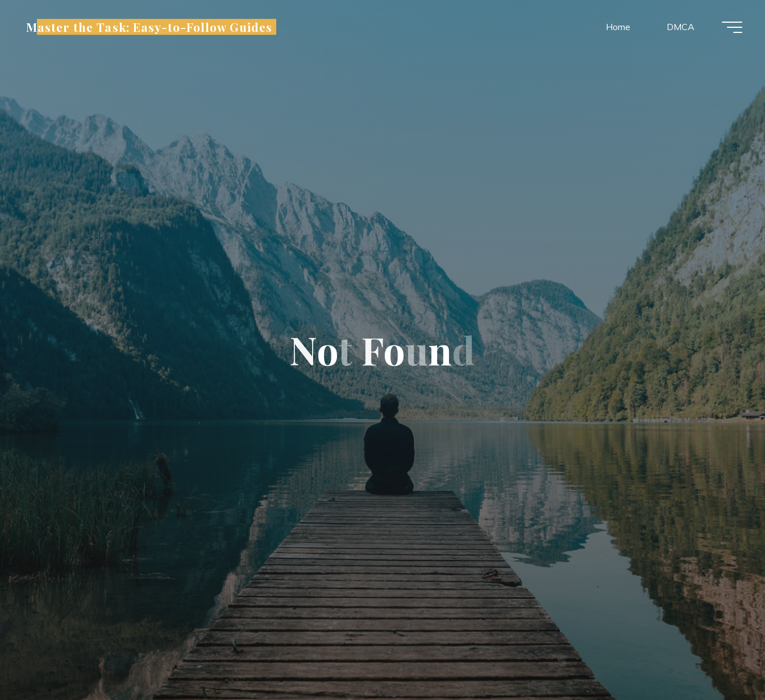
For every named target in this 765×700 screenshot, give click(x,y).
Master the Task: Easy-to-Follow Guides (149, 27)
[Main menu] (732, 27)
